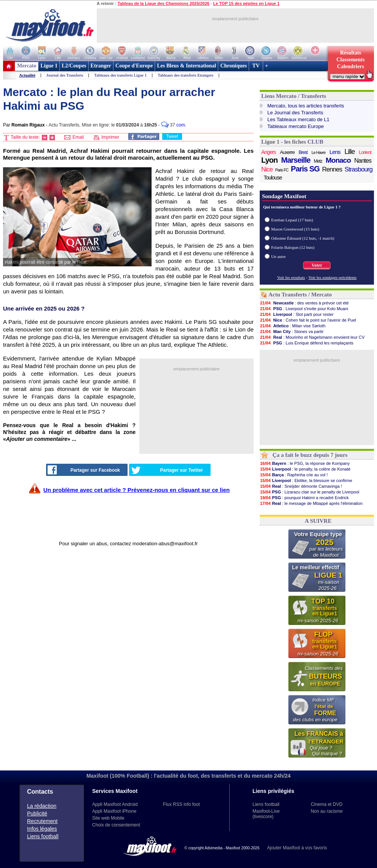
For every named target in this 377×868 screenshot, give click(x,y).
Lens (335, 152)
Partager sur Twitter (167, 470)
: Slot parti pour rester (297, 314)
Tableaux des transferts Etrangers (185, 75)
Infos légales (42, 829)
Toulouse (273, 178)
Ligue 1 (49, 66)
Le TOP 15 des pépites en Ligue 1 (246, 3)
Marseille (296, 160)
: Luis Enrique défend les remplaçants (307, 343)
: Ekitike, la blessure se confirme (306, 480)
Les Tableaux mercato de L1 (298, 119)
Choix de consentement (116, 825)
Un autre (278, 256)
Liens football (43, 836)
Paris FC (282, 170)
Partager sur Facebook (84, 470)
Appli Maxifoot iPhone (114, 811)
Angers (268, 152)
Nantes (363, 161)
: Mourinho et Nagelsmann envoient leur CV (312, 337)
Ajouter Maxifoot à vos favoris (297, 848)
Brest (303, 152)
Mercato (27, 66)
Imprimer (107, 137)
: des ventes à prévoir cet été (304, 303)
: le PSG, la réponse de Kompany (305, 463)
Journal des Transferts (65, 75)
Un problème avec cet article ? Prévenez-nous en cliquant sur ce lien (137, 490)
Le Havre (319, 152)
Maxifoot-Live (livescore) (266, 814)
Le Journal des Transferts (295, 113)
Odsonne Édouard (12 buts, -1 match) (303, 238)
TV (256, 66)
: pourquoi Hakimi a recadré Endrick (304, 498)
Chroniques (233, 66)
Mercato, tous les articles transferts (306, 106)
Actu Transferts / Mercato (300, 295)
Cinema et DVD (327, 804)
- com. (172, 125)
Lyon (269, 160)
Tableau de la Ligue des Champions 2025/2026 (164, 3)
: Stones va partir (292, 332)
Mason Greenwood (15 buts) (295, 229)
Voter (317, 265)
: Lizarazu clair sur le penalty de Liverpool (309, 492)
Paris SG (305, 169)
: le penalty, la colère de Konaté (305, 469)
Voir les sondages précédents (333, 277)
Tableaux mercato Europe (296, 126)
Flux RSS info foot (181, 804)
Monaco (338, 160)
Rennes (332, 169)
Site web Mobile (108, 818)
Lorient (365, 152)
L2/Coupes (74, 66)
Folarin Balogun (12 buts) (293, 247)
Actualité (27, 75)
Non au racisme (327, 811)
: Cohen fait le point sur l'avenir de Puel (308, 320)
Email (74, 137)
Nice (267, 169)
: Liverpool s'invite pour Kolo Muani (304, 309)
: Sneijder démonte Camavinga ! (301, 486)
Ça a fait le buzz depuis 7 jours (310, 455)
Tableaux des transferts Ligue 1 (120, 75)
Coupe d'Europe (134, 66)
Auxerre (287, 152)
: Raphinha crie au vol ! (294, 475)
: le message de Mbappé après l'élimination (311, 503)
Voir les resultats (291, 277)
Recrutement (42, 821)
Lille (349, 152)
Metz (318, 161)
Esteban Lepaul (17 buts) (292, 220)
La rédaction (42, 806)
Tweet (172, 136)
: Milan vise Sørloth (293, 326)
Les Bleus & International (186, 66)
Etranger (101, 66)
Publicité (37, 814)
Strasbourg (359, 169)
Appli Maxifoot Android (115, 804)
